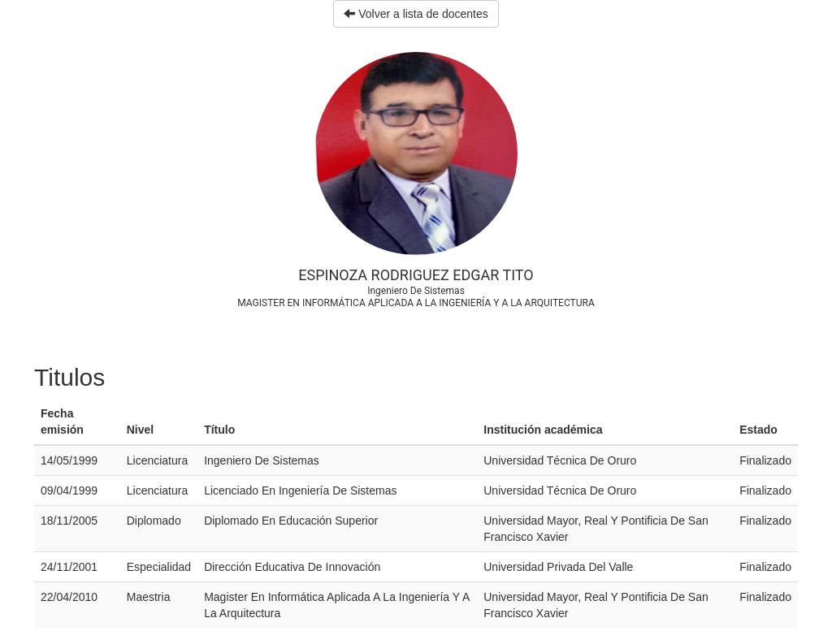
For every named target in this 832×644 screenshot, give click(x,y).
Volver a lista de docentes (416, 14)
